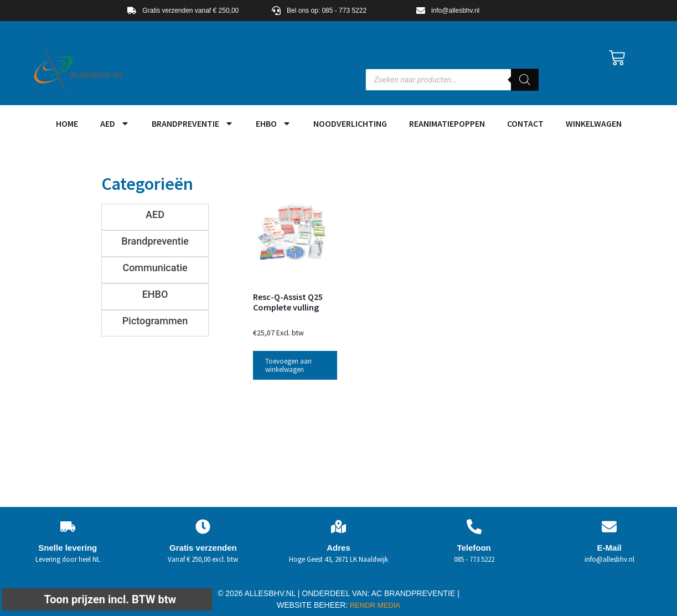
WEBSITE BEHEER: (312, 605)
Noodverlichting (350, 123)
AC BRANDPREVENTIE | (415, 593)
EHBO (273, 123)
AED (115, 123)
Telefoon (474, 548)
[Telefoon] (474, 527)
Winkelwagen (594, 123)
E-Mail (609, 548)
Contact (525, 123)
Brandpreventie (193, 123)
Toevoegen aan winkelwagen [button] (288, 365)
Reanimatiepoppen (447, 123)
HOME (67, 123)
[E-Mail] (609, 527)
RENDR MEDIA (374, 605)
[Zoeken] (525, 80)
